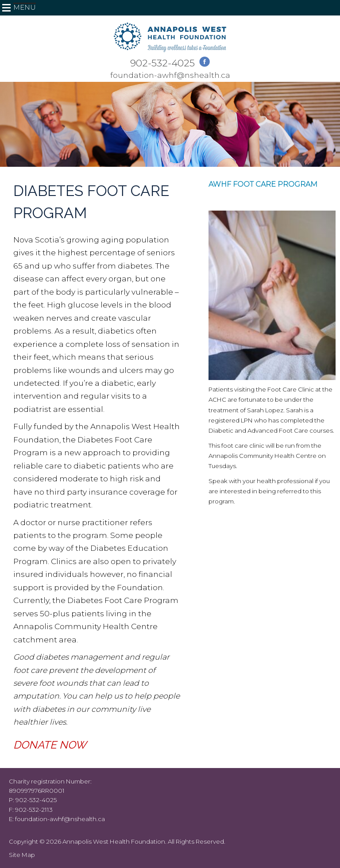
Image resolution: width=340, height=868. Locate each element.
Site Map (22, 855)
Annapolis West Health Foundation (114, 841)
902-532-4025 (162, 63)
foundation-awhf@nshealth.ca (170, 75)
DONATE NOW (50, 745)
